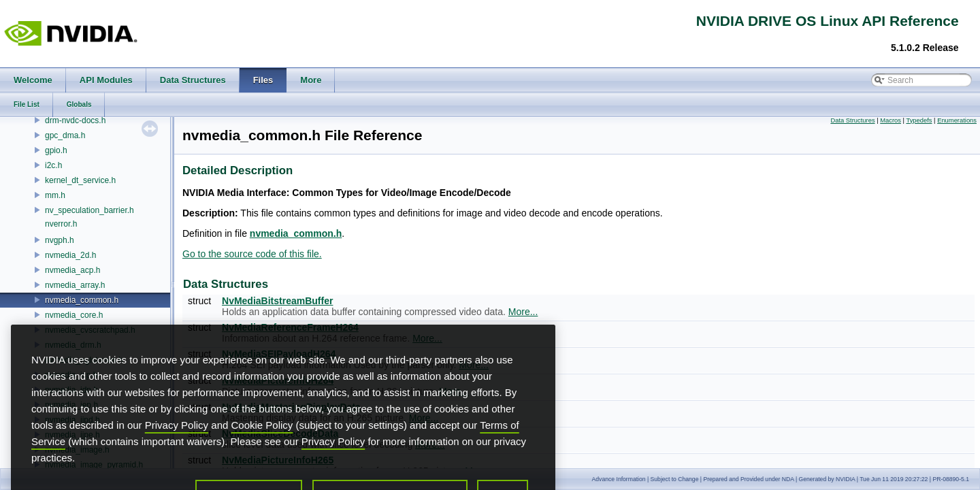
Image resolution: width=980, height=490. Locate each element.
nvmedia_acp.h (72, 270)
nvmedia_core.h (74, 315)
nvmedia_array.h (75, 285)
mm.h (55, 195)
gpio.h (56, 150)
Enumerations (957, 120)
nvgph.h (60, 240)
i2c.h (53, 165)
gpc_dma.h (65, 135)
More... (523, 312)
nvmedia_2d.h (70, 255)
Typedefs (919, 120)
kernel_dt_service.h (80, 180)
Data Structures (852, 120)
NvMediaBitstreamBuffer (277, 301)
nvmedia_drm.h (73, 345)
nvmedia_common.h (82, 300)
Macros (891, 120)
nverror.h (61, 224)
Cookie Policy (262, 449)
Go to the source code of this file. (252, 254)
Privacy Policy (177, 449)
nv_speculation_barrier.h (89, 210)
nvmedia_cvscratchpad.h (90, 330)
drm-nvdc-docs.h (75, 120)
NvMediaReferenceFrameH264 (290, 327)
